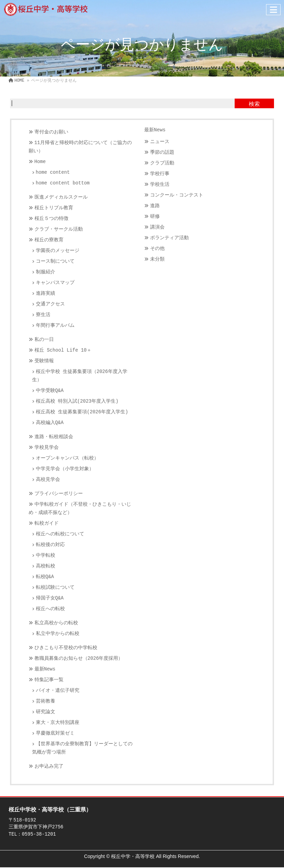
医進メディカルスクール (61, 197)
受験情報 (44, 361)
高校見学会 (48, 480)
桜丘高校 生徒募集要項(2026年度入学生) (82, 412)
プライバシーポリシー (59, 494)
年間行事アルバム (55, 326)
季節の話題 (162, 153)
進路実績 (46, 294)
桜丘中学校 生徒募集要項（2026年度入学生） (80, 376)
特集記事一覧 (49, 680)
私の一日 (44, 340)
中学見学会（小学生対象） (65, 469)
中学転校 (46, 556)
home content (53, 173)
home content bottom (63, 183)
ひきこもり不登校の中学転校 (66, 648)
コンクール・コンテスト (177, 195)
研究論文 (46, 712)
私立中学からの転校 (58, 634)
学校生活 (160, 185)
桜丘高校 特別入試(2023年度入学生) (77, 401)
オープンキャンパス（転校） (67, 458)
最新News (45, 669)
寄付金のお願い (51, 132)
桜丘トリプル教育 (54, 208)
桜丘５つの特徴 (51, 219)
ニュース (160, 142)
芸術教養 (46, 701)
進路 (155, 206)
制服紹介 (46, 272)
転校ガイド (47, 523)
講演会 (157, 227)
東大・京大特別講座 (58, 723)
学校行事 (160, 174)
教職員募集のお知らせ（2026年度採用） (79, 659)
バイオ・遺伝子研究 (58, 691)
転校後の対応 (50, 545)
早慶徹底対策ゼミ (55, 733)
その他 (157, 249)
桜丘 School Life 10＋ (63, 350)
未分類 (157, 259)
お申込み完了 (49, 766)
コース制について (55, 261)
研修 (155, 217)
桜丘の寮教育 (49, 240)
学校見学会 (47, 448)
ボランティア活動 (169, 238)
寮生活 (43, 315)
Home (40, 162)
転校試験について (55, 588)
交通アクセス (50, 304)
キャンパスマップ (55, 283)
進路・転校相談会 (54, 437)
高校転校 (46, 566)
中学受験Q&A (50, 391)
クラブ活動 (162, 163)
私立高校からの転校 (56, 623)
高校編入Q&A (50, 423)
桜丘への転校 (50, 609)
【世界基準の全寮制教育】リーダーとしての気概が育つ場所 (82, 748)
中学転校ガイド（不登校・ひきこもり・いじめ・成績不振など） (80, 509)
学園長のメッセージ (58, 251)
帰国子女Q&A (50, 598)
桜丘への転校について (60, 534)
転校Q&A (45, 577)
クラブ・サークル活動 (59, 229)
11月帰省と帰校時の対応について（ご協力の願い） (80, 147)
